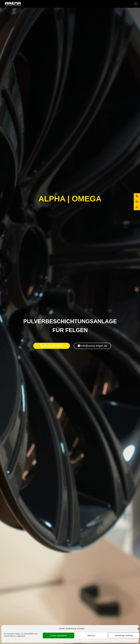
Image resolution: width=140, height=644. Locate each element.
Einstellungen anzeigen (124, 636)
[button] (138, 629)
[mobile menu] (136, 4)
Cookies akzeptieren (58, 636)
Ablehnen (91, 636)
